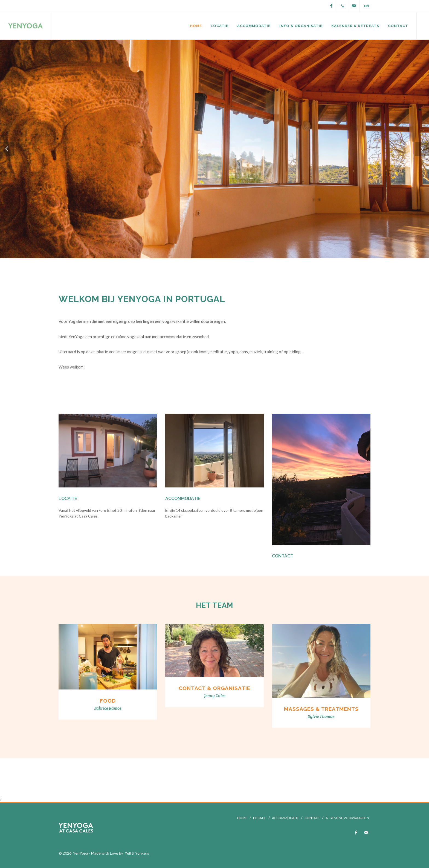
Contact (283, 556)
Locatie (68, 499)
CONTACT (312, 818)
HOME (242, 818)
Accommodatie (183, 499)
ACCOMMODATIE (285, 818)
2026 (67, 853)
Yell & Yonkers (137, 853)
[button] (7, 149)
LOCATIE (260, 818)
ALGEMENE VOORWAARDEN (347, 818)
